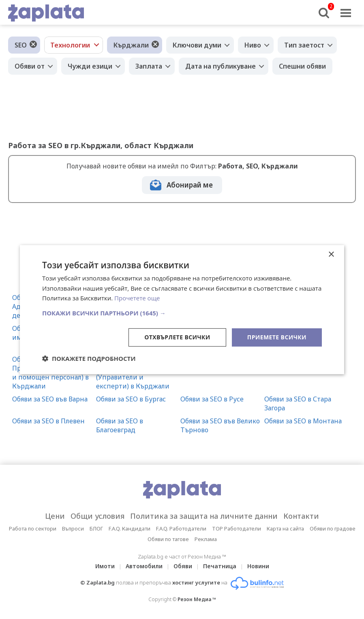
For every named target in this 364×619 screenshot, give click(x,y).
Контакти (301, 516)
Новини (258, 566)
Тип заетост (304, 45)
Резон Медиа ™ (197, 599)
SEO (21, 45)
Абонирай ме (190, 185)
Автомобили (144, 566)
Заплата (149, 66)
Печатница (220, 566)
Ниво (253, 45)
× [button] (331, 254)
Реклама (206, 539)
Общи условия (97, 516)
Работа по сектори (33, 528)
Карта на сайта (285, 528)
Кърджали (131, 45)
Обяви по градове (333, 528)
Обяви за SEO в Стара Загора (298, 403)
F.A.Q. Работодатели (181, 528)
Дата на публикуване (221, 66)
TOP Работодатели (237, 528)
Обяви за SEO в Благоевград (120, 425)
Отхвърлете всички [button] (177, 337)
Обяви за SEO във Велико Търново (220, 425)
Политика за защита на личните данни (204, 516)
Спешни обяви (302, 66)
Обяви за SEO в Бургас (131, 399)
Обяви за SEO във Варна (50, 399)
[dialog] (182, 309)
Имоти (105, 566)
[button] (182, 313)
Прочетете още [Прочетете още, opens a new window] (137, 298)
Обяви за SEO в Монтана (303, 421)
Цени (55, 516)
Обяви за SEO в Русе (212, 399)
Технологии (70, 45)
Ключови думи (197, 45)
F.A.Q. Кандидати (130, 528)
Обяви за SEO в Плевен (48, 421)
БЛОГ (96, 528)
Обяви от (30, 66)
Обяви (183, 566)
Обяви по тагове (168, 539)
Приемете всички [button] (277, 337)
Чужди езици (90, 66)
